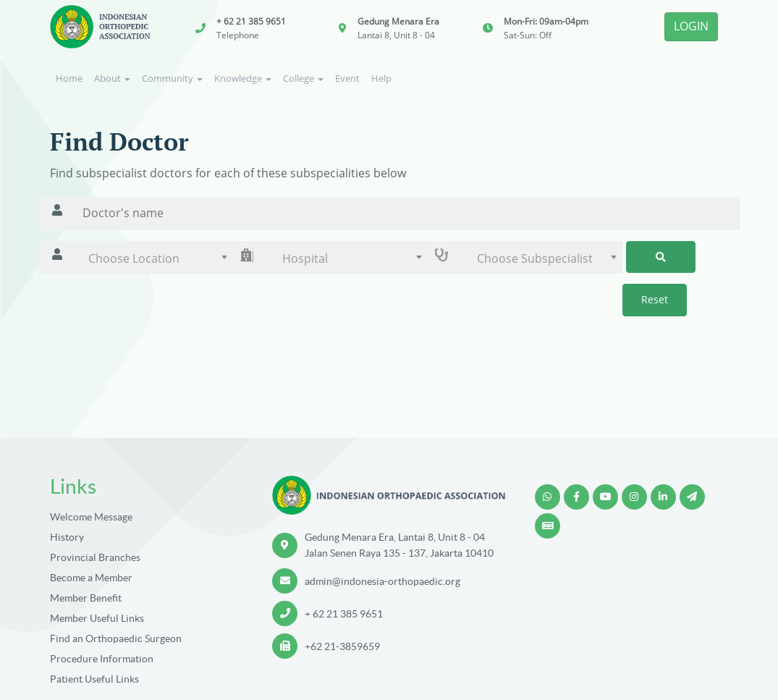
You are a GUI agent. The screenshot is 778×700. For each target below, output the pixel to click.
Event (347, 78)
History (67, 537)
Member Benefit (86, 598)
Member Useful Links (97, 618)
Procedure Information (102, 659)
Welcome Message (91, 517)
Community (172, 78)
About (112, 78)
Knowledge (243, 78)
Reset (655, 299)
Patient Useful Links (94, 679)
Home (69, 78)
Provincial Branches (95, 557)
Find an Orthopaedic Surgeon (116, 638)
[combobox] (154, 258)
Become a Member (91, 578)
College (303, 78)
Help (381, 78)
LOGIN (691, 26)
